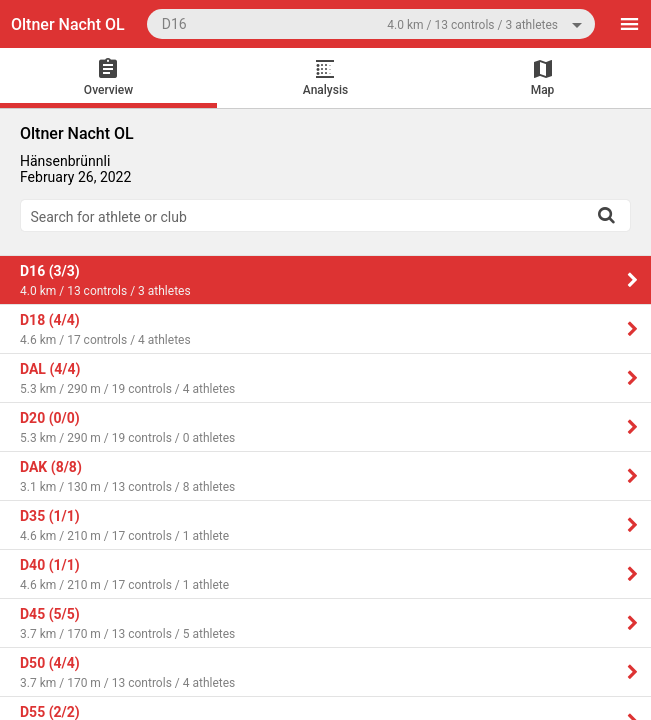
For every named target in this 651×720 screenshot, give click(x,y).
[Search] (606, 215)
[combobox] (371, 23)
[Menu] (629, 24)
